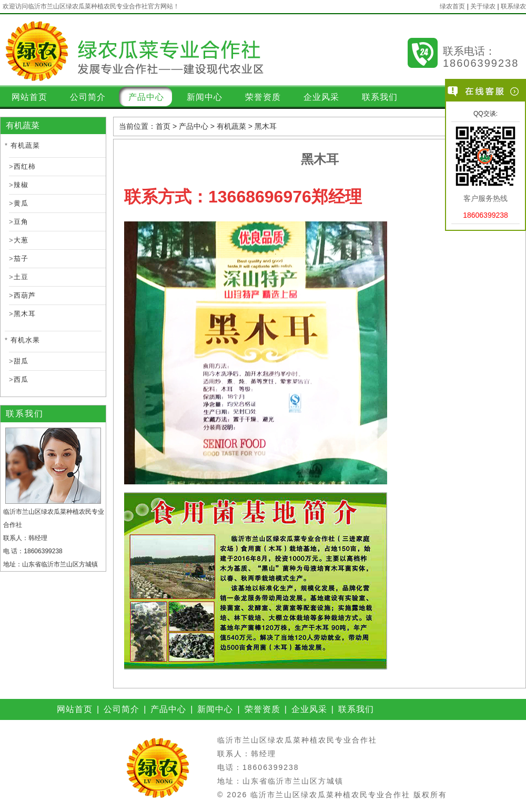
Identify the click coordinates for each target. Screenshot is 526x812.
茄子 (21, 258)
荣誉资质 (263, 97)
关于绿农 (483, 6)
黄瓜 (21, 203)
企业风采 (321, 97)
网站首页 (29, 97)
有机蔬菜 (25, 145)
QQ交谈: (485, 114)
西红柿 (25, 166)
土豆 (21, 277)
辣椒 (21, 185)
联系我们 (380, 97)
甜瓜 (21, 361)
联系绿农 (513, 6)
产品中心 (146, 97)
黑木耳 (25, 314)
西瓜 (21, 379)
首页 (163, 126)
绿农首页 (452, 6)
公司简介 (88, 97)
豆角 (21, 222)
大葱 (21, 240)
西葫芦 (25, 295)
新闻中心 (205, 97)
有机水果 (25, 340)
